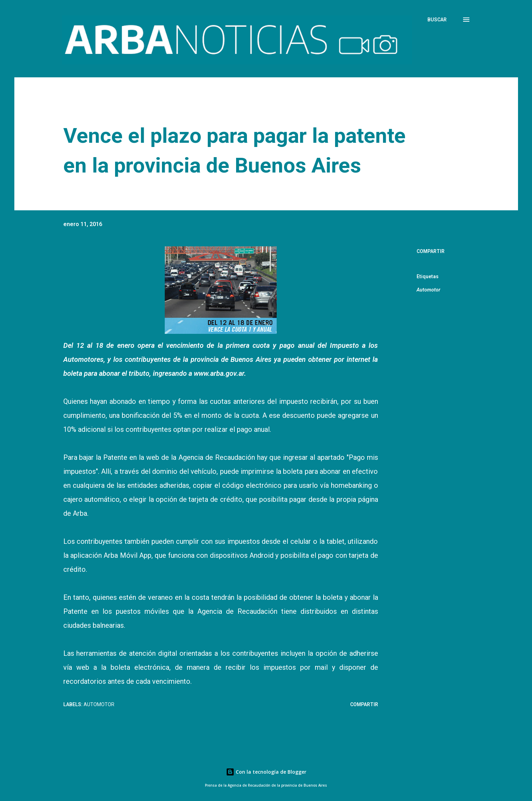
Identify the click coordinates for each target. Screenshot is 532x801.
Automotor (428, 290)
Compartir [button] (431, 251)
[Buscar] (437, 20)
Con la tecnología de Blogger (266, 772)
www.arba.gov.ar (219, 373)
